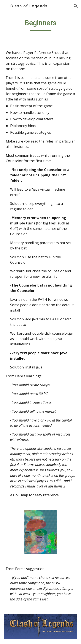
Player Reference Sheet (42, 53)
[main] (41, 25)
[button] (5, 6)
